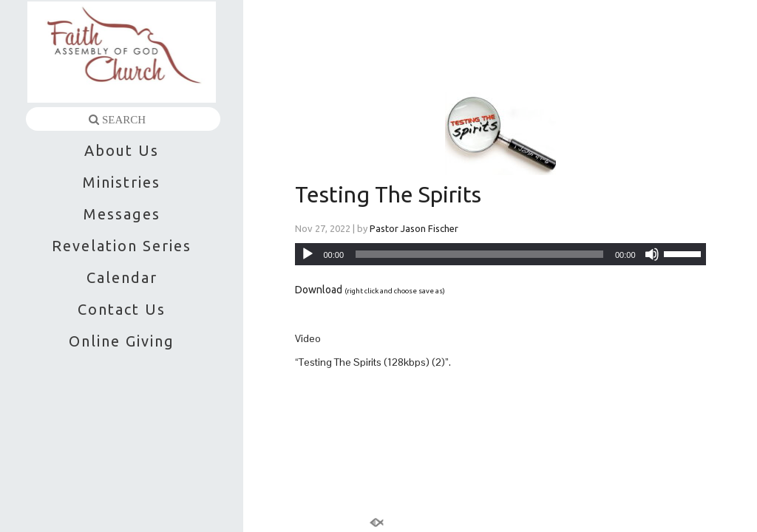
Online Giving (122, 341)
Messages (122, 214)
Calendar (122, 277)
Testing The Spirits (388, 194)
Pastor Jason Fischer (414, 228)
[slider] (479, 254)
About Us (122, 150)
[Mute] (652, 254)
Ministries (122, 182)
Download (319, 290)
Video (308, 338)
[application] (500, 254)
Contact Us (122, 309)
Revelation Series (122, 246)
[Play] (308, 254)
